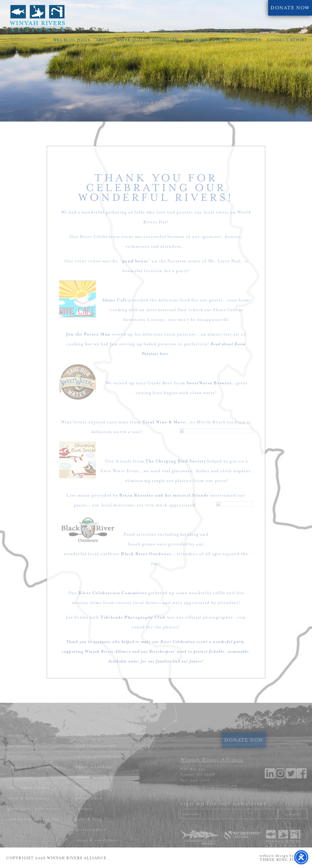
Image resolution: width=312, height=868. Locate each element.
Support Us (249, 40)
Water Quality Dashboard (147, 40)
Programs (196, 40)
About (103, 40)
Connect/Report (287, 40)
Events (221, 40)
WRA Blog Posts (72, 40)
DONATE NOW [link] (290, 8)
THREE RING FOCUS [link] (282, 860)
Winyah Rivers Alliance (37, 18)
